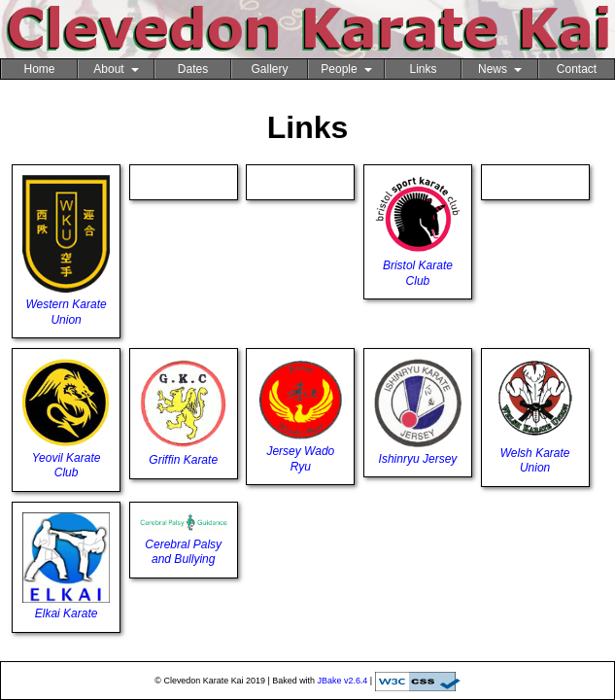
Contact (577, 69)
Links (423, 69)
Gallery (269, 69)
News (500, 69)
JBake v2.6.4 (343, 681)
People (346, 69)
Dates (193, 69)
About (116, 69)
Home (39, 69)
